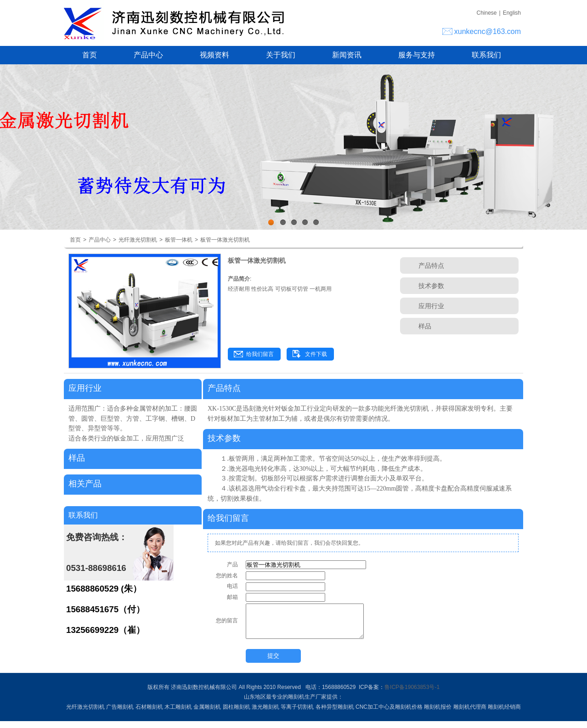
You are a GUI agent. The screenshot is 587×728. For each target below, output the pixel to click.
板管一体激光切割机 (225, 240)
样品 (425, 326)
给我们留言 (260, 354)
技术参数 (431, 286)
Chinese (486, 13)
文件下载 (316, 354)
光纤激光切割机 (138, 240)
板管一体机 (179, 240)
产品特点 (431, 265)
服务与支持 (417, 55)
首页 (90, 55)
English (512, 13)
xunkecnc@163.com (488, 31)
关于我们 (281, 55)
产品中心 (148, 55)
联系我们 (486, 55)
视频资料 (214, 55)
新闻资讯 (347, 55)
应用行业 (431, 306)
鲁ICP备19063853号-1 (412, 694)
